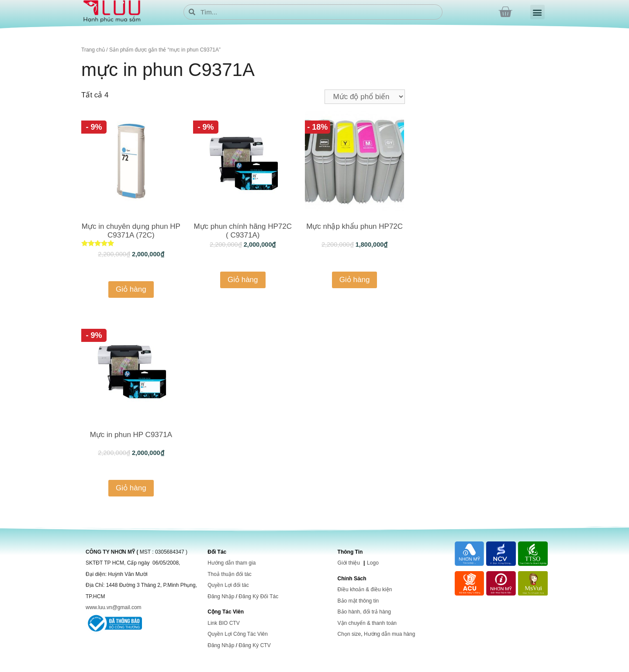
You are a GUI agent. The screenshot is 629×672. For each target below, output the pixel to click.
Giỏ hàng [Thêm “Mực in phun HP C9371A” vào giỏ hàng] (131, 488)
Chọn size (349, 634)
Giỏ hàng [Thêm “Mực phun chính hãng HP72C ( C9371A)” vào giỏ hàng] (243, 280)
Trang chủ (93, 50)
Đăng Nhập (221, 596)
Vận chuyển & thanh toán (367, 623)
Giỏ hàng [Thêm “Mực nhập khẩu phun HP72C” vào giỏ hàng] (355, 280)
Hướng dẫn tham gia (232, 563)
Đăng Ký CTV (254, 645)
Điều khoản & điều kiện (365, 589)
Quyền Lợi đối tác (228, 585)
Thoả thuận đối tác (229, 574)
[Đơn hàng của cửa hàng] (365, 97)
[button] (537, 12)
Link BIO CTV (223, 623)
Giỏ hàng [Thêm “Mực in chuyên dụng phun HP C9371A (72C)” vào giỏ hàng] (131, 289)
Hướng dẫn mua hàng (389, 634)
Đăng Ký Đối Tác (258, 596)
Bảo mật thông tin (358, 601)
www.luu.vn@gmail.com (114, 607)
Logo (373, 563)
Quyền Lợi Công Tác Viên (238, 634)
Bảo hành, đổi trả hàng (364, 612)
